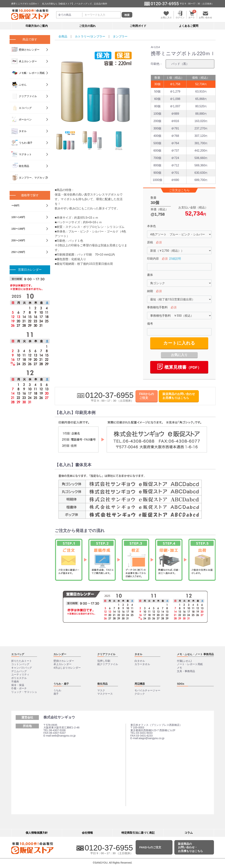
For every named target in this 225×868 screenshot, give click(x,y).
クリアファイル (24, 96)
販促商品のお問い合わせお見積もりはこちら (179, 396)
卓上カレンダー (24, 61)
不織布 (15, 682)
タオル (19, 131)
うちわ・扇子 (61, 684)
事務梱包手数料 (157, 307)
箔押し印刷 (104, 661)
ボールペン (22, 119)
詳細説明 (175, 259)
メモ (179, 668)
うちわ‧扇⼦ (22, 143)
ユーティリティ (20, 675)
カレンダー (60, 654)
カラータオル (142, 664)
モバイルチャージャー (147, 690)
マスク (101, 690)
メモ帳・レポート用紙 (28, 73)
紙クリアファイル (108, 664)
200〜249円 (18, 240)
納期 (150, 291)
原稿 (150, 242)
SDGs (180, 684)
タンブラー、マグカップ (29, 178)
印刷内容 (153, 259)
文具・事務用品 (186, 671)
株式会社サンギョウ (59, 717)
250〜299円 (18, 252)
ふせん (19, 85)
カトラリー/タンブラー (90, 36)
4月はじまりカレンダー (67, 668)
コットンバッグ (20, 664)
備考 (150, 324)
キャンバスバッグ (22, 668)
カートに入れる (179, 343)
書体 (150, 275)
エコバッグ (22, 108)
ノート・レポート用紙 (190, 664)
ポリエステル (19, 678)
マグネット (22, 154)
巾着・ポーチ (19, 688)
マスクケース (105, 694)
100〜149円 (18, 217)
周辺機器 (140, 684)
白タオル (140, 661)
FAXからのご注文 (147, 396)
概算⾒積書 (179, 367)
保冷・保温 (18, 685)
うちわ (57, 690)
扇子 (56, 694)
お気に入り (179, 355)
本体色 (151, 226)
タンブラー (120, 36)
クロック (140, 694)
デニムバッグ (19, 671)
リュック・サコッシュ (24, 692)
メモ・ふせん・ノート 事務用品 (195, 654)
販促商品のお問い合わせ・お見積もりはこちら (190, 847)
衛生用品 (20, 166)
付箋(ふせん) (184, 661)
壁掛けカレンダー (25, 50)
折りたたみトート (22, 661)
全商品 (63, 36)
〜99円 (15, 206)
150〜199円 (18, 229)
